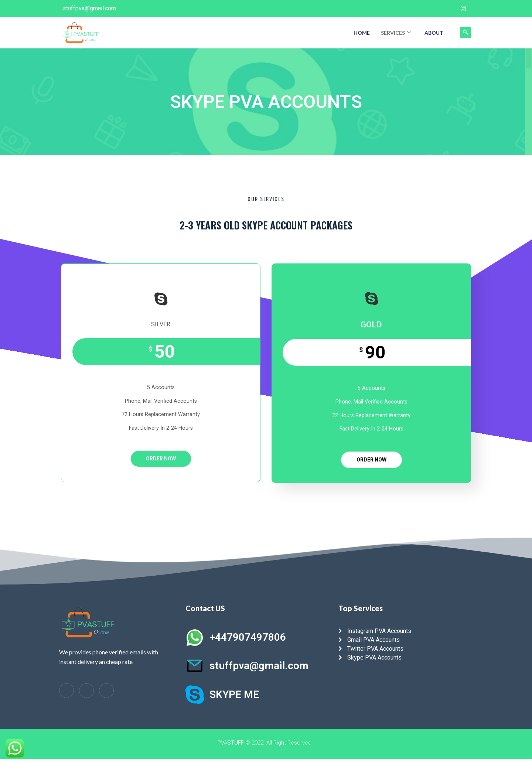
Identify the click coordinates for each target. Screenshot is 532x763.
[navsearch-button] (465, 33)
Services (396, 33)
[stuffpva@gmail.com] (195, 666)
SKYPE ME (234, 694)
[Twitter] (449, 8)
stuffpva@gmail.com (259, 666)
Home (362, 33)
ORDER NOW (161, 459)
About (434, 33)
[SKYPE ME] (195, 695)
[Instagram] (463, 8)
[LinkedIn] (86, 691)
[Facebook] (434, 8)
